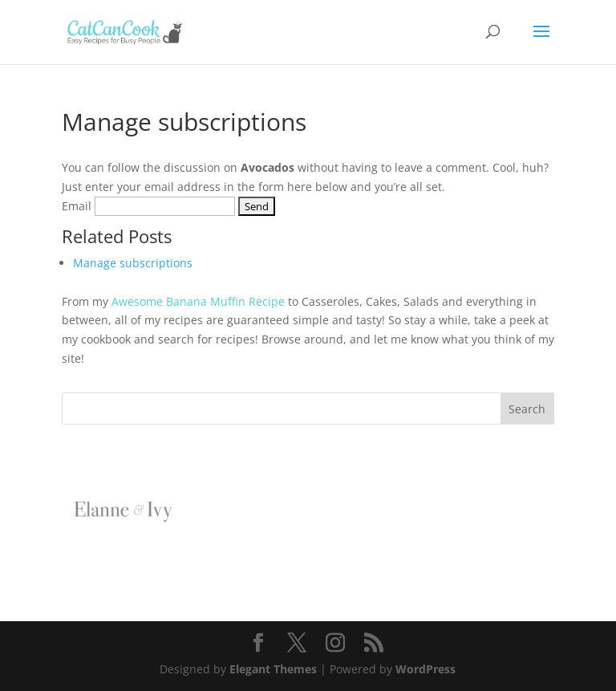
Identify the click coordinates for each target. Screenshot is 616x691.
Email (77, 206)
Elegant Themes (273, 669)
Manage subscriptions (133, 263)
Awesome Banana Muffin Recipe (198, 301)
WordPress (426, 669)
